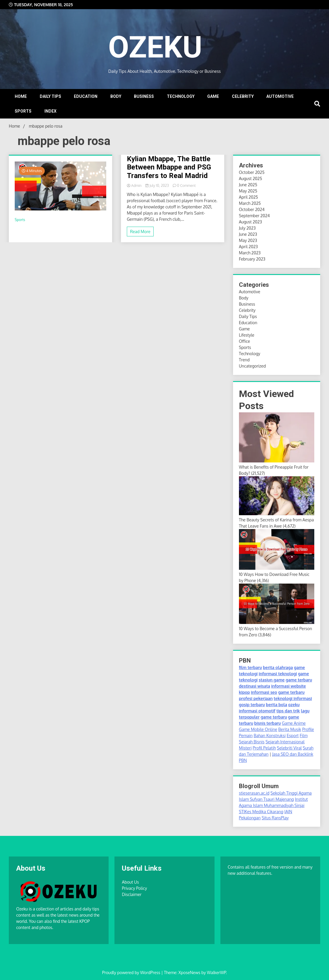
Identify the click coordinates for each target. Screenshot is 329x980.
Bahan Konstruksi (270, 736)
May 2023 (248, 240)
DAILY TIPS (50, 96)
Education (248, 323)
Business (247, 304)
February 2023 (252, 259)
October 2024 (252, 209)
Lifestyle (247, 335)
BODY (116, 96)
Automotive (250, 292)
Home (21, 96)
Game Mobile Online (258, 729)
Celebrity (247, 310)
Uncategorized (252, 366)
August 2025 (251, 178)
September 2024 (254, 216)
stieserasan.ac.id (254, 793)
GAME (213, 96)
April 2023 (248, 247)
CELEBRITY (243, 96)
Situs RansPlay (275, 818)
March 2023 (250, 253)
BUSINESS (144, 96)
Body (244, 298)
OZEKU (162, 46)
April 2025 (249, 197)
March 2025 (250, 203)
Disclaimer (132, 894)
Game (244, 329)
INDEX (50, 111)
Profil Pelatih (264, 748)
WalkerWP (216, 972)
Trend (244, 360)
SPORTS (23, 111)
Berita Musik (290, 729)
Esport (293, 736)
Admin (135, 186)
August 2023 (250, 222)
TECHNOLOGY (181, 96)
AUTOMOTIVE (280, 96)
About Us (130, 882)
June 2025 (248, 185)
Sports (20, 220)
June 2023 (248, 234)
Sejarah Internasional (285, 742)
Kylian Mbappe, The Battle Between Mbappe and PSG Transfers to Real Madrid (169, 167)
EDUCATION (86, 96)
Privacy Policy (134, 888)
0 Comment (186, 186)
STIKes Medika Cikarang (261, 812)
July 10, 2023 (158, 186)
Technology (250, 354)
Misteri (245, 748)
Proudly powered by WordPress (132, 972)
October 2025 (252, 172)
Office (245, 341)
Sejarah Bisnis (252, 742)
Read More (140, 232)
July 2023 (247, 228)
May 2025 (248, 191)
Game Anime (294, 723)
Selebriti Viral (289, 748)
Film (304, 736)
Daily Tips (248, 316)
